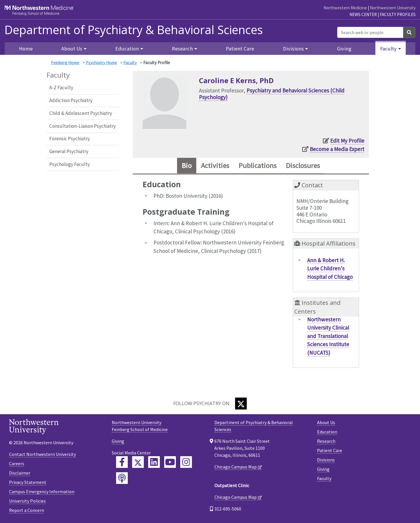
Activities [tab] (215, 166)
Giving (344, 49)
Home (26, 49)
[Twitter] (241, 404)
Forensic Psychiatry (70, 139)
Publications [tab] (258, 166)
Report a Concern (27, 510)
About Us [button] (72, 49)
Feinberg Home (65, 63)
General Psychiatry (69, 151)
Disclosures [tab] (303, 166)
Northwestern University (393, 8)
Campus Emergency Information (42, 491)
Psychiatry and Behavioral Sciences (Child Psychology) (272, 94)
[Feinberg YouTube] (170, 462)
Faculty (130, 63)
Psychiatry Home (101, 63)
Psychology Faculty (70, 164)
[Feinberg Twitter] (138, 462)
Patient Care (240, 49)
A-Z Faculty (61, 88)
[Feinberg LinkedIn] (154, 462)
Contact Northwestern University (42, 454)
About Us (326, 422)
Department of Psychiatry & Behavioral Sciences (134, 30)
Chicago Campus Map (236, 467)
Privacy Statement (28, 482)
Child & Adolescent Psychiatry (81, 113)
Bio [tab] (187, 166)
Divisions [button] (293, 49)
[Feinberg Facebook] (122, 462)
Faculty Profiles (398, 14)
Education (327, 432)
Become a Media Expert (337, 149)
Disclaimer (20, 473)
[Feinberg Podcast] (122, 478)
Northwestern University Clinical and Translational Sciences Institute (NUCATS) (328, 336)
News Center (363, 14)
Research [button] (182, 49)
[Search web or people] (370, 32)
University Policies (27, 501)
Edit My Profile (347, 141)
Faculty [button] (388, 49)
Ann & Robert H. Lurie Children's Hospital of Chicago (330, 269)
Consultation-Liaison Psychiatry (83, 126)
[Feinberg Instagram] (186, 462)
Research (326, 441)
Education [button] (127, 49)
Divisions (326, 460)
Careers (17, 463)
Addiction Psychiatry (71, 100)
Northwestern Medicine (345, 8)
